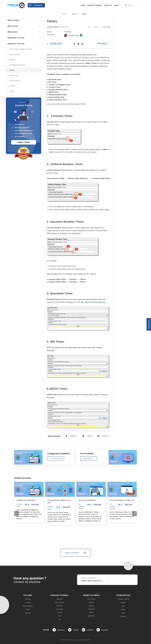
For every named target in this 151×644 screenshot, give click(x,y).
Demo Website (28, 606)
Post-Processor (14, 81)
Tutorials (28, 599)
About (117, 5)
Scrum (60, 616)
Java (123, 613)
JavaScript (91, 616)
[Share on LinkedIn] (83, 44)
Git (60, 619)
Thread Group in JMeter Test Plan (21, 49)
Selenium (60, 599)
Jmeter (74, 14)
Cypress (91, 606)
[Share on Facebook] (74, 44)
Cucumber (60, 609)
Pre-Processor (14, 75)
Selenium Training (95, 5)
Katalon (91, 602)
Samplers (12, 60)
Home (83, 5)
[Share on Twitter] (78, 44)
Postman (60, 606)
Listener (12, 91)
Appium (123, 602)
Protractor (91, 609)
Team (28, 609)
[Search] (134, 5)
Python (91, 612)
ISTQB (60, 612)
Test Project (91, 599)
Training (28, 602)
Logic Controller (15, 54)
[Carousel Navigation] (75, 514)
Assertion (12, 86)
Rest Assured (60, 602)
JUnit (123, 606)
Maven (123, 609)
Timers (12, 70)
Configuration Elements (17, 65)
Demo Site (108, 5)
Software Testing (123, 599)
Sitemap (28, 613)
